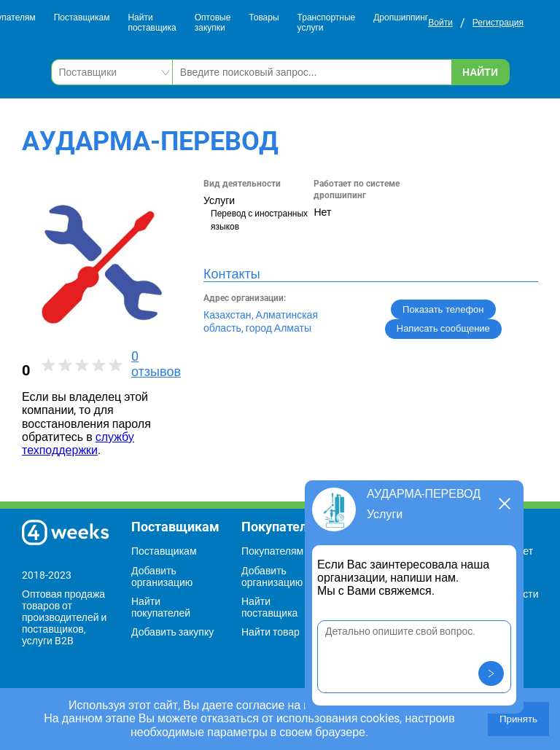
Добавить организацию (162, 577)
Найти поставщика (152, 23)
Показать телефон (443, 309)
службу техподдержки (78, 444)
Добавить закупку (172, 632)
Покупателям (272, 551)
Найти (480, 72)
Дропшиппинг (401, 18)
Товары (264, 18)
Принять (518, 719)
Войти (440, 23)
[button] (491, 673)
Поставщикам (82, 18)
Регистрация (498, 23)
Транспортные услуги (327, 23)
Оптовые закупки (213, 23)
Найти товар (271, 632)
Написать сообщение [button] (443, 328)
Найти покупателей (161, 607)
